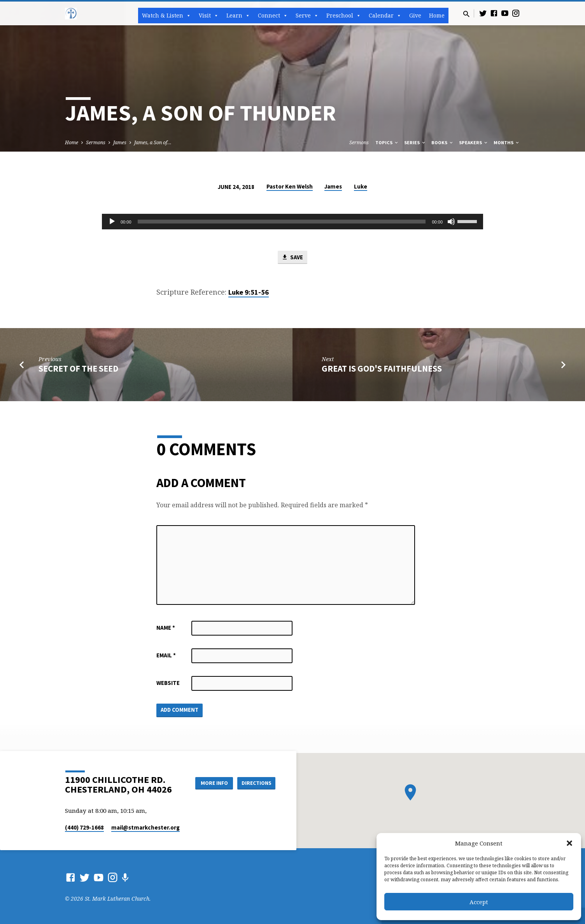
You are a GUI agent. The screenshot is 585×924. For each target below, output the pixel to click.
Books (443, 142)
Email (166, 656)
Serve (307, 16)
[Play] (112, 222)
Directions (256, 783)
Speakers (474, 142)
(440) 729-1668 (84, 827)
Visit (209, 16)
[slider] (282, 222)
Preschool (344, 16)
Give (415, 15)
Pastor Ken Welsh (290, 186)
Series (415, 142)
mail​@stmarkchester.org (145, 827)
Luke (361, 186)
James (120, 142)
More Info (212, 783)
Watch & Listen (166, 16)
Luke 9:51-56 (249, 293)
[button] (569, 843)
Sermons (96, 142)
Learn (238, 16)
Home (437, 15)
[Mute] (451, 222)
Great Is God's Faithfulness (382, 369)
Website (168, 683)
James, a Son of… (153, 142)
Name (166, 628)
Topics (387, 142)
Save (292, 257)
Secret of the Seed (78, 369)
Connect (273, 16)
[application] (292, 222)
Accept (479, 902)
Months (507, 142)
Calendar (385, 16)
